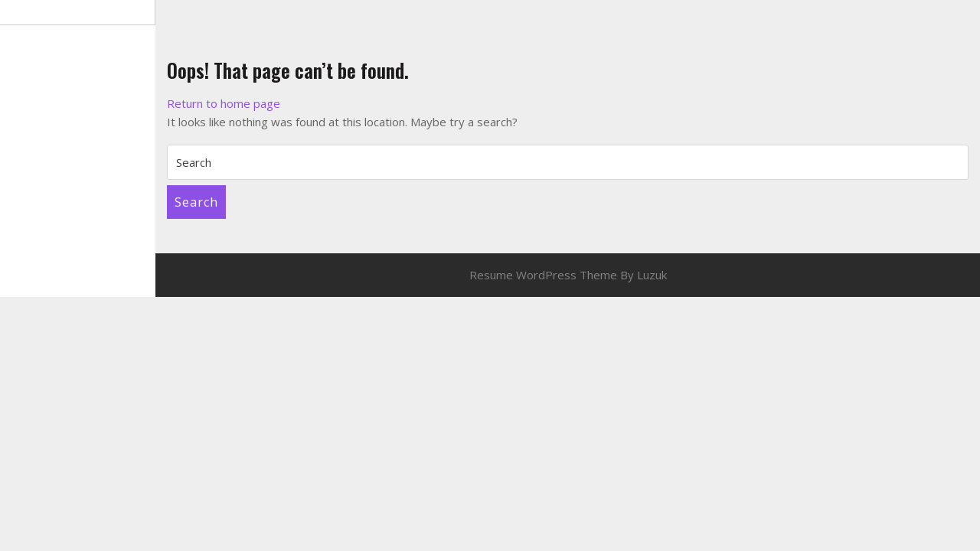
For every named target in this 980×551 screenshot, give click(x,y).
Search (196, 202)
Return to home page (224, 103)
